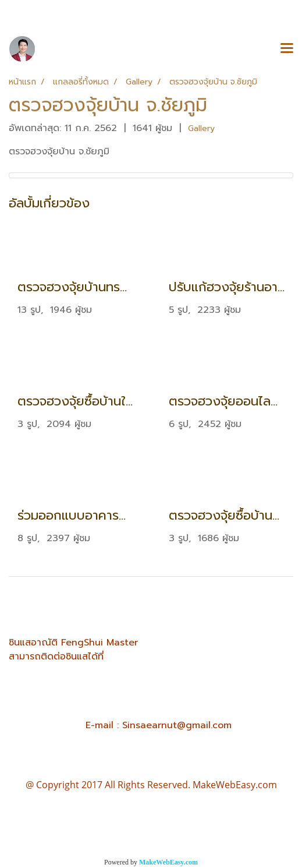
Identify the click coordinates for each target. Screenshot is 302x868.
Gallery (201, 128)
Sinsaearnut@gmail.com (177, 725)
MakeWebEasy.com (168, 862)
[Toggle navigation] (287, 49)
